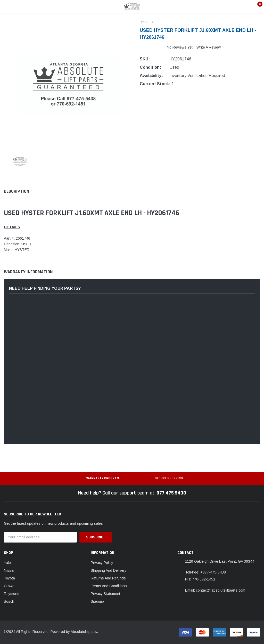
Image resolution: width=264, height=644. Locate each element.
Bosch (9, 601)
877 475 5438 (171, 493)
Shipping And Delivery (109, 570)
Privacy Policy (102, 563)
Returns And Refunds (108, 578)
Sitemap (97, 601)
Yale (7, 563)
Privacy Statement (105, 594)
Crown (9, 586)
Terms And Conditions (109, 586)
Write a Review (209, 47)
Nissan (10, 570)
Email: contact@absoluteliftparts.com (215, 590)
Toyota (9, 578)
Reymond (12, 594)
